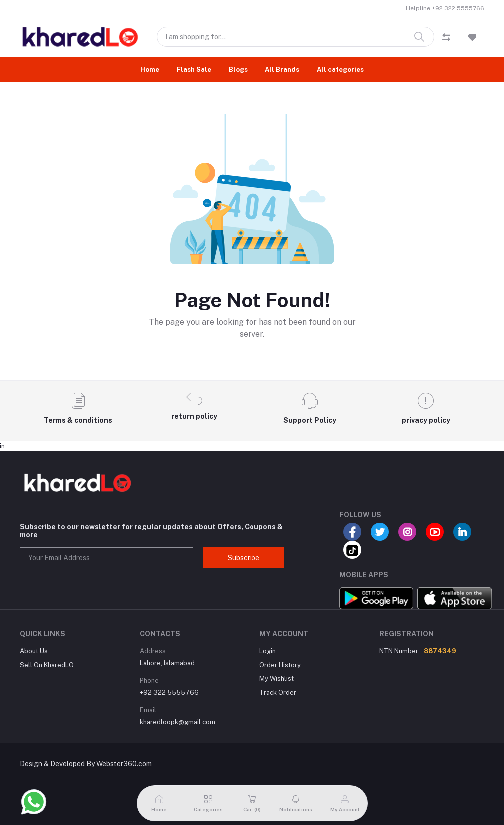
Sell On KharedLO (47, 665)
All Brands (282, 70)
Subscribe (244, 558)
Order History (280, 665)
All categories (340, 70)
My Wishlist (277, 678)
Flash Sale (194, 70)
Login (268, 651)
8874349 (440, 651)
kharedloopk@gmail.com (177, 722)
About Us (34, 651)
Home (150, 70)
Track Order (278, 692)
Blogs (238, 70)
